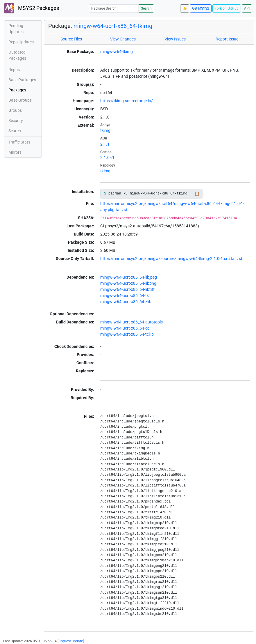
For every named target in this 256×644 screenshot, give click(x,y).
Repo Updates (21, 42)
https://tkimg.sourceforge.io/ (127, 101)
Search (146, 8)
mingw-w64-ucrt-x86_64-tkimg (113, 26)
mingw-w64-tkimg (117, 52)
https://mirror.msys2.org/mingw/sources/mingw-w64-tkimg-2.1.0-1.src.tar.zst (171, 259)
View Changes (123, 39)
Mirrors (15, 152)
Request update (71, 641)
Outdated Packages (17, 55)
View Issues (175, 39)
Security (16, 121)
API (247, 8)
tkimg (105, 130)
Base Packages (22, 80)
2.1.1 (105, 144)
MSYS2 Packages (32, 8)
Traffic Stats (19, 142)
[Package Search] (114, 8)
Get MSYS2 (201, 8)
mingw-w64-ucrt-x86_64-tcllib (127, 334)
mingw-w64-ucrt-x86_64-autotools (131, 322)
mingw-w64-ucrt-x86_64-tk (125, 296)
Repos (14, 70)
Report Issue (227, 39)
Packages (17, 90)
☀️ (185, 8)
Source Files (71, 39)
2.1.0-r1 (107, 158)
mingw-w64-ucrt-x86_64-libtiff (127, 289)
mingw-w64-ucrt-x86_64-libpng (128, 283)
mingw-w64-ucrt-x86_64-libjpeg (129, 277)
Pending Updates (16, 29)
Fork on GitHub (227, 8)
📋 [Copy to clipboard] (197, 194)
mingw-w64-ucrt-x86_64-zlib (126, 302)
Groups (15, 110)
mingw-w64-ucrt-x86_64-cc (125, 328)
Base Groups (20, 100)
